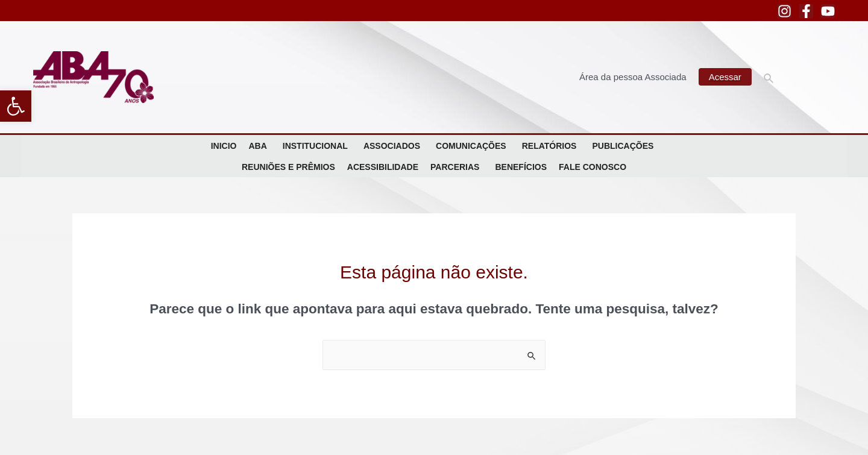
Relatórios (551, 146)
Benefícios (521, 167)
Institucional (317, 146)
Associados (394, 146)
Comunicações (473, 146)
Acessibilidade (383, 167)
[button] (16, 106)
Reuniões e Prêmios (288, 167)
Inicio (224, 146)
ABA (259, 146)
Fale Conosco (593, 167)
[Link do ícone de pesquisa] (769, 77)
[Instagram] (785, 11)
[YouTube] (828, 11)
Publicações (624, 146)
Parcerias (457, 167)
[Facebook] (806, 11)
